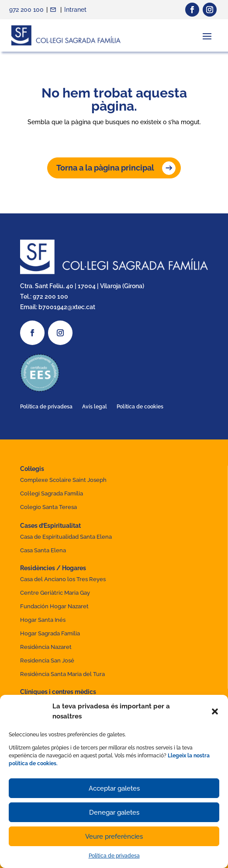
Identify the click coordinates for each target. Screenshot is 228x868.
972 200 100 (26, 10)
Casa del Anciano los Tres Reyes (63, 579)
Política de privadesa (114, 856)
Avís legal (95, 407)
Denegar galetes (114, 812)
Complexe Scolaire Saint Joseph (63, 480)
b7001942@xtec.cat (67, 307)
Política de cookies (140, 407)
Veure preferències (114, 837)
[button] (215, 711)
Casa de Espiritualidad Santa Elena (66, 537)
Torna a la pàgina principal (105, 168)
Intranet (75, 10)
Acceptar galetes (114, 788)
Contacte (54, 10)
